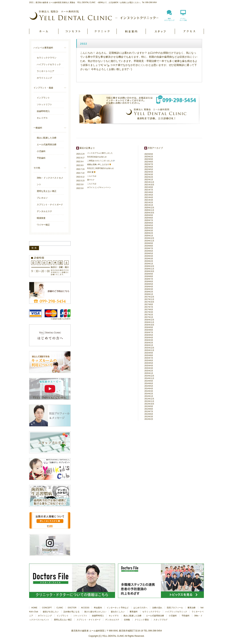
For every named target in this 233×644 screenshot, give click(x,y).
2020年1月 (149, 236)
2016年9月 (149, 327)
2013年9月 (149, 406)
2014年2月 (149, 394)
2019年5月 (149, 253)
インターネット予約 (183, 18)
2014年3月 (149, 391)
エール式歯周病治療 (47, 145)
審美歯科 (134, 612)
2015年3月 (149, 368)
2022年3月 (149, 174)
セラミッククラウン (47, 58)
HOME (44, 31)
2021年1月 (149, 205)
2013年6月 (149, 414)
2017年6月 (149, 310)
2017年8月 (149, 304)
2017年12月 (149, 297)
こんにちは (92, 176)
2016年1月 (149, 345)
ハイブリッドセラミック (49, 64)
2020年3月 (149, 231)
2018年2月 (149, 292)
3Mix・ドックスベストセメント (50, 181)
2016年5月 (149, 335)
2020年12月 (149, 208)
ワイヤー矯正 (43, 225)
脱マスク (91, 180)
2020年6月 (149, 223)
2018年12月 (149, 266)
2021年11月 (149, 182)
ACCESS (189, 31)
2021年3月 (149, 200)
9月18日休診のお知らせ (97, 157)
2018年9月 (149, 274)
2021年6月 (149, 192)
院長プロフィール (175, 608)
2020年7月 (149, 220)
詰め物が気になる (72, 612)
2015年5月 (149, 363)
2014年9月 (149, 381)
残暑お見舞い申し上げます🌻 (99, 164)
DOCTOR (160, 31)
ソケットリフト (44, 104)
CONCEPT (73, 31)
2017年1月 (149, 317)
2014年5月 (149, 386)
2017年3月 (149, 312)
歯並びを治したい (51, 612)
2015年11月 (149, 350)
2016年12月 (149, 320)
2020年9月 (149, 215)
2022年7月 (149, 164)
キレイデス (42, 118)
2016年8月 (149, 330)
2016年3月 (149, 340)
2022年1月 (149, 180)
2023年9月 (149, 154)
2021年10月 (149, 185)
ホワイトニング (44, 78)
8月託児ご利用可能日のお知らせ (100, 168)
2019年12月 (149, 238)
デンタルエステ (44, 211)
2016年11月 (149, 322)
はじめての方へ (140, 608)
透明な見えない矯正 (47, 191)
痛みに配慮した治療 (47, 138)
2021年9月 (149, 187)
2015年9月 (149, 353)
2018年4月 (149, 287)
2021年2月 (149, 203)
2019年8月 (149, 246)
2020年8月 (149, 218)
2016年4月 (149, 338)
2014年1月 (149, 396)
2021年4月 (149, 197)
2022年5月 (149, 169)
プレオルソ (42, 198)
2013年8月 (149, 409)
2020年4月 (149, 228)
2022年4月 (149, 172)
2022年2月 (149, 177)
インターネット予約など (118, 608)
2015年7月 (149, 358)
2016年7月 (149, 332)
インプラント (43, 98)
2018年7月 (149, 279)
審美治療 (191, 608)
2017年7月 (149, 307)
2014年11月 (149, 378)
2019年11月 (149, 241)
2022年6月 (149, 167)
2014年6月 (149, 383)
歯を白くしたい (118, 612)
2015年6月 (149, 360)
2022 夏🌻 (91, 172)
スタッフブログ (160, 620)
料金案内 (98, 608)
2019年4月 (149, 256)
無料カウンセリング (169, 18)
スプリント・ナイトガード (50, 205)
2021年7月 (149, 190)
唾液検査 (41, 218)
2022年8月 (149, 162)
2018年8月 (149, 276)
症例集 (127, 620)
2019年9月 (149, 243)
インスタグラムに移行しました (100, 153)
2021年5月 (149, 195)
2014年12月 (149, 376)
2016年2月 (149, 343)
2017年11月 (149, 299)
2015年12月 (149, 348)
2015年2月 (149, 371)
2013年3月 (149, 417)
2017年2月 (149, 315)
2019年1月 (149, 264)
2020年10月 (149, 213)
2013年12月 (149, 399)
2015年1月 (149, 373)
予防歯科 (41, 158)
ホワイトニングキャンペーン (99, 187)
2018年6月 (149, 281)
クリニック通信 (142, 620)
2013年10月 (149, 404)
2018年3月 (149, 289)
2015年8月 (149, 355)
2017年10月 (149, 302)
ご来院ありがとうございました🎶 (101, 161)
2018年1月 (149, 294)
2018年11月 (149, 269)
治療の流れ (157, 608)
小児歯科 (41, 151)
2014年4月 (149, 389)
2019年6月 (149, 251)
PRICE (131, 31)
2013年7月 (149, 411)
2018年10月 (149, 271)
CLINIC (102, 31)
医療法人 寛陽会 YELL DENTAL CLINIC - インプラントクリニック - (94, 15)
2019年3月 (149, 259)
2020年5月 (149, 225)
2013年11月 (149, 401)
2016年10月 (149, 325)
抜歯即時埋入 (43, 111)
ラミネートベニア (46, 71)
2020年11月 (149, 210)
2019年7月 (149, 248)
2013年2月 (149, 419)
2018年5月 (149, 284)
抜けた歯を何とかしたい (95, 612)
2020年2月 (149, 233)
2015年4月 (149, 366)
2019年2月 (149, 261)
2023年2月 (149, 157)
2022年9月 (149, 159)
